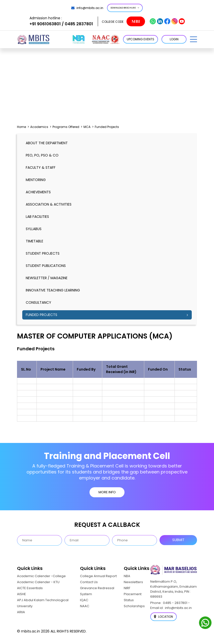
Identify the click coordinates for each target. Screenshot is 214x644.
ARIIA (21, 612)
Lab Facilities (37, 217)
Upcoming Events (140, 39)
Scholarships (134, 606)
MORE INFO (107, 492)
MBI (136, 21)
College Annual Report (98, 576)
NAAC (85, 606)
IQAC (84, 600)
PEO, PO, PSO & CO (42, 155)
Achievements (38, 192)
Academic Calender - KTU (38, 582)
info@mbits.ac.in (87, 8)
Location (163, 617)
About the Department (47, 143)
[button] (193, 39)
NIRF (127, 588)
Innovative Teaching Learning (53, 290)
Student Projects (43, 253)
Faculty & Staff (41, 168)
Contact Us (89, 582)
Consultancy (38, 302)
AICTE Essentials (30, 588)
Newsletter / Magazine (47, 278)
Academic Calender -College (41, 576)
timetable (34, 241)
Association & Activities (49, 204)
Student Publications (46, 266)
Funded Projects (41, 315)
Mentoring (36, 180)
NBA (127, 576)
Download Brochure (125, 8)
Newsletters (133, 582)
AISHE (21, 594)
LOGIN (174, 39)
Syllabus (34, 229)
